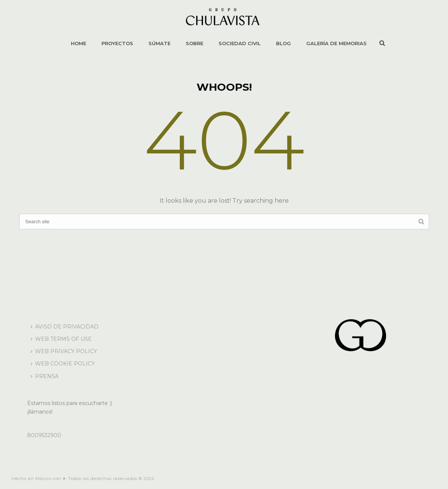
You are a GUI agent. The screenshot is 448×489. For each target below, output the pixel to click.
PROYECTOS (117, 43)
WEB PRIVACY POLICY (64, 351)
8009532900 (44, 435)
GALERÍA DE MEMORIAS (336, 43)
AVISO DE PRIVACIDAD (65, 327)
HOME (79, 43)
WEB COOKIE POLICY (63, 364)
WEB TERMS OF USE (61, 339)
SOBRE (195, 43)
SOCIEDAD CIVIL (240, 43)
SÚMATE (159, 43)
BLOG (283, 43)
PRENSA (45, 376)
